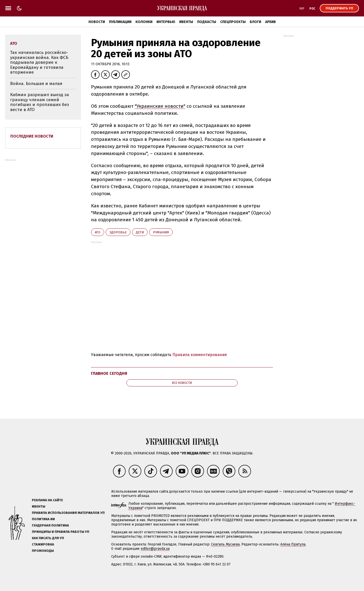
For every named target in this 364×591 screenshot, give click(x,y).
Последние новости (32, 136)
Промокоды (43, 551)
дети (140, 232)
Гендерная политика (50, 525)
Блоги (255, 22)
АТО (98, 232)
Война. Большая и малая (36, 84)
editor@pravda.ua (155, 549)
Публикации (120, 22)
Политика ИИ (43, 519)
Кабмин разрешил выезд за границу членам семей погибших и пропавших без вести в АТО (40, 102)
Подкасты (207, 22)
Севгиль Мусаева (225, 544)
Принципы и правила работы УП (61, 532)
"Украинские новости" (160, 106)
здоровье (118, 232)
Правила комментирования (200, 355)
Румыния (161, 232)
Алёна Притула (293, 544)
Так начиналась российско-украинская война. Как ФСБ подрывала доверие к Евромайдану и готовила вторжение (39, 62)
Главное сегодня (109, 373)
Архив (270, 22)
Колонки (144, 22)
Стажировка (43, 544)
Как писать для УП (48, 538)
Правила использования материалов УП (68, 513)
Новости (97, 22)
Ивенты (186, 22)
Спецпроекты (233, 22)
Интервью (166, 22)
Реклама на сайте (47, 500)
